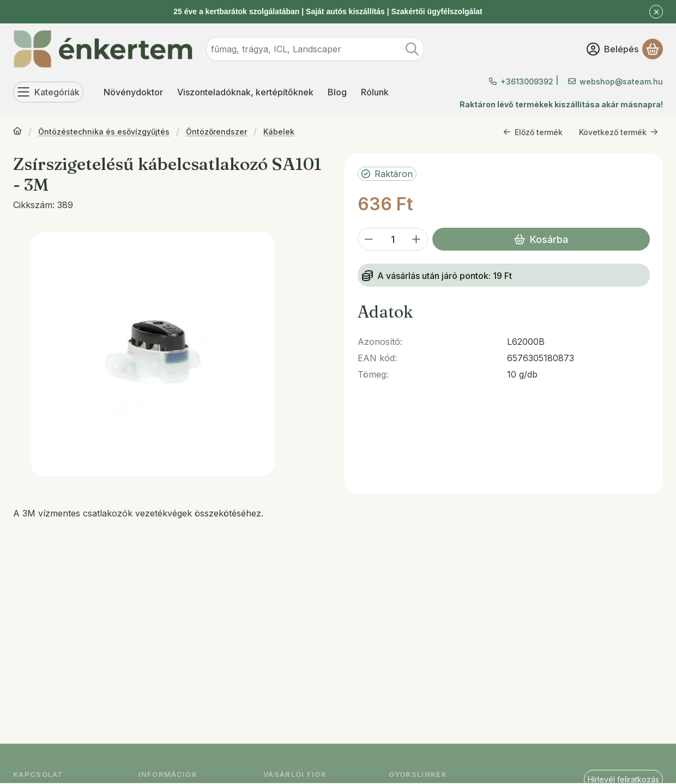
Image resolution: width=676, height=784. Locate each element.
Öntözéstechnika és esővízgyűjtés (104, 132)
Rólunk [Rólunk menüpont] (375, 92)
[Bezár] (656, 12)
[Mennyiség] (393, 239)
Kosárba (541, 239)
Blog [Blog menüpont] (337, 92)
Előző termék (533, 132)
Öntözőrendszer (216, 132)
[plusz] (417, 239)
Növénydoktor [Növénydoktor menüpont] (133, 92)
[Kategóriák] (48, 92)
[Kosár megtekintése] (653, 49)
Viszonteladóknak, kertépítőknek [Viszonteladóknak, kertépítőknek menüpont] (245, 92)
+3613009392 (527, 81)
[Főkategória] (17, 132)
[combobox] (315, 49)
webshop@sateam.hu (621, 81)
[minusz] (369, 239)
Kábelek (279, 132)
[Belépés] (612, 49)
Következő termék (618, 132)
